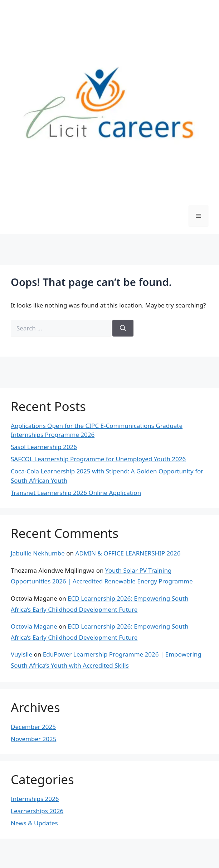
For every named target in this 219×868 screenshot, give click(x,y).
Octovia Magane (34, 626)
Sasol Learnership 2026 (44, 447)
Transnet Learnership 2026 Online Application (76, 493)
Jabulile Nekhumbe (38, 553)
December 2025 (33, 727)
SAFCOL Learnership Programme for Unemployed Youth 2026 (98, 459)
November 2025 (33, 739)
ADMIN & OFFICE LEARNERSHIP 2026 (128, 553)
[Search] (123, 328)
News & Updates (34, 823)
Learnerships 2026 (37, 811)
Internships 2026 (35, 799)
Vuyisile (21, 654)
